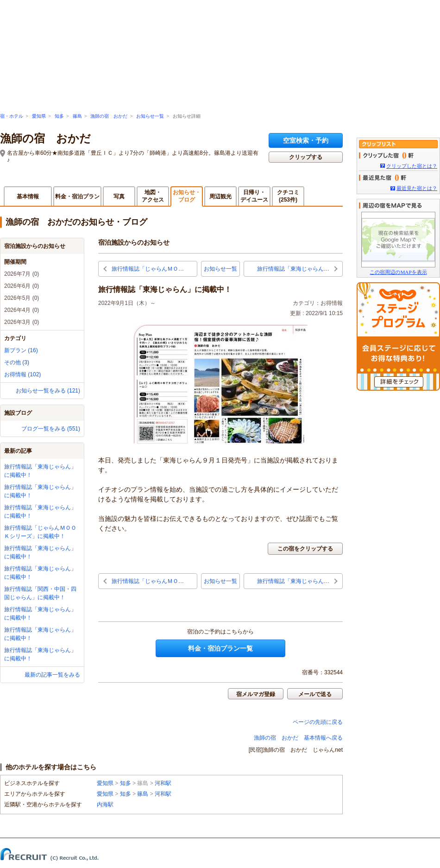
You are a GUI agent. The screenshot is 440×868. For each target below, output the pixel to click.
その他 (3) (17, 362)
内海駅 (105, 805)
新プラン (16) (21, 350)
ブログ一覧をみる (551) (51, 429)
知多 (59, 116)
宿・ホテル (12, 116)
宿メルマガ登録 (256, 694)
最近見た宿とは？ (417, 188)
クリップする (306, 157)
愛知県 (39, 116)
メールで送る (315, 694)
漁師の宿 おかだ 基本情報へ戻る (298, 738)
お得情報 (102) (22, 374)
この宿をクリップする (305, 549)
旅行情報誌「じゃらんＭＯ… (148, 269)
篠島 (77, 116)
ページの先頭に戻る (318, 722)
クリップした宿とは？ (412, 166)
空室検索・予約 (306, 140)
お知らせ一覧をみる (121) (48, 391)
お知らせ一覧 (150, 116)
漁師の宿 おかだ (109, 116)
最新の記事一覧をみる (52, 675)
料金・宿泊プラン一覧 (220, 648)
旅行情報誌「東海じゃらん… (293, 269)
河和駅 (163, 783)
